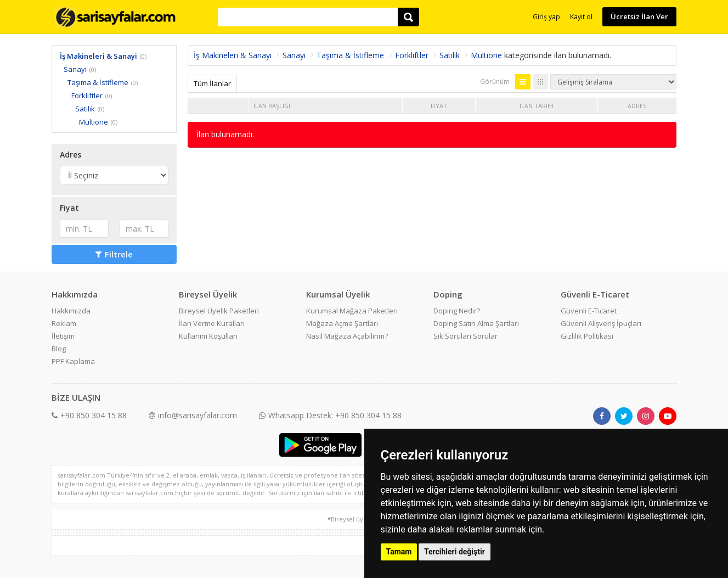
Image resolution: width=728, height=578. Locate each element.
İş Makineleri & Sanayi (98, 56)
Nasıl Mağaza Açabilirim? (347, 336)
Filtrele (114, 254)
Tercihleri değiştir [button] (455, 552)
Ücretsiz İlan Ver (639, 16)
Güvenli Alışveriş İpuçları (601, 323)
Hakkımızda (71, 311)
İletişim (63, 336)
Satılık (85, 109)
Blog (59, 349)
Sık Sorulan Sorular (465, 336)
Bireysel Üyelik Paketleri (219, 311)
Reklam (64, 323)
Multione (94, 122)
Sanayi (75, 69)
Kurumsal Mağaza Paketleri (352, 311)
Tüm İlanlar (212, 83)
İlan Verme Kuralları (212, 323)
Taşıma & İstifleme (98, 82)
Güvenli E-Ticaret (589, 311)
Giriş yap (546, 17)
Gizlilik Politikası (587, 336)
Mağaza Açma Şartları (342, 323)
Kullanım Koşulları (208, 336)
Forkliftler (87, 96)
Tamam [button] (399, 552)
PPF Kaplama (73, 361)
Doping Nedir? (457, 311)
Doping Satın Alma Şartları (476, 323)
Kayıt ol (581, 17)
